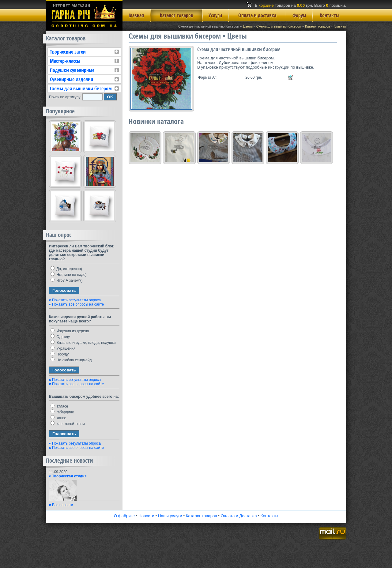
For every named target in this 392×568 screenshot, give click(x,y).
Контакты (330, 15)
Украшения (63, 348)
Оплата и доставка (257, 15)
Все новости (62, 505)
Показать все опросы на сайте (78, 304)
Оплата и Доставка (239, 516)
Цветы (248, 26)
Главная (136, 15)
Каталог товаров (177, 15)
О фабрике (124, 516)
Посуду (60, 354)
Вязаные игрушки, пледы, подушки (83, 343)
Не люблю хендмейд (71, 360)
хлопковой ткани (68, 424)
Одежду (60, 337)
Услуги (215, 15)
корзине (266, 5)
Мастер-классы (65, 61)
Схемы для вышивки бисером (279, 26)
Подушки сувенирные (72, 70)
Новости (146, 516)
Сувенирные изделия (72, 79)
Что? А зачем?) (66, 280)
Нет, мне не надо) (69, 275)
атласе (59, 406)
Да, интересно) (66, 269)
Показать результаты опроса (76, 300)
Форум (299, 15)
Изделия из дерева (70, 331)
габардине (62, 412)
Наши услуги (170, 516)
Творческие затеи (68, 52)
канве (58, 418)
